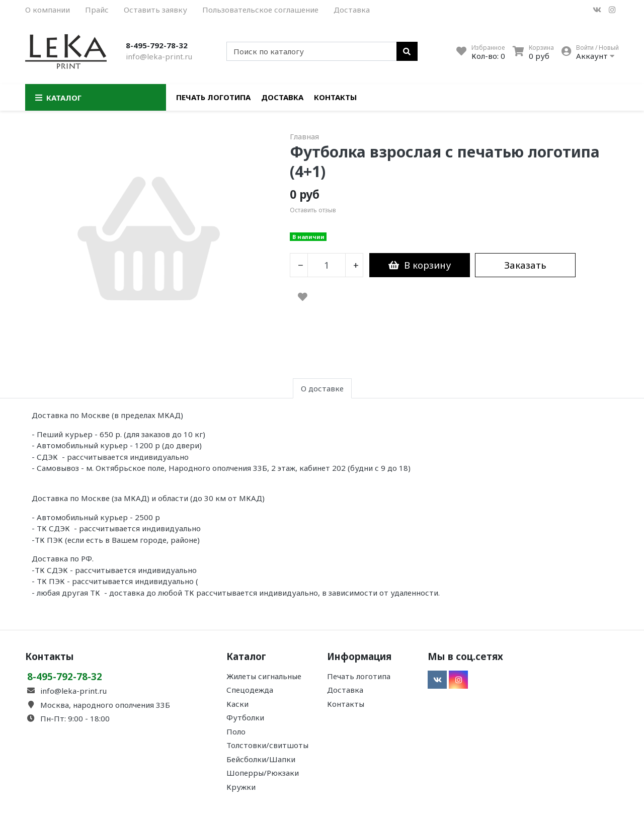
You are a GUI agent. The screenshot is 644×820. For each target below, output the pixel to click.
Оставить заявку (155, 10)
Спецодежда (250, 690)
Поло (236, 731)
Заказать (525, 265)
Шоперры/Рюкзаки (263, 773)
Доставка (352, 10)
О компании (48, 10)
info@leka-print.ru (159, 56)
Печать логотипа (213, 97)
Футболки (245, 717)
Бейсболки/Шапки (261, 759)
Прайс (97, 10)
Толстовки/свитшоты (267, 745)
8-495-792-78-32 (157, 45)
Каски (237, 704)
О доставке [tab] (322, 388)
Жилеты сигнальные (264, 676)
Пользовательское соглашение (260, 10)
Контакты (335, 97)
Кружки (241, 787)
